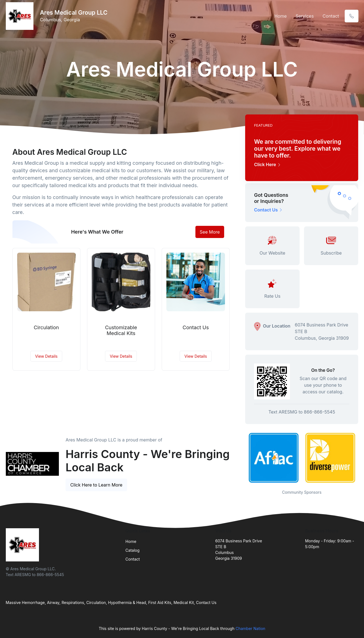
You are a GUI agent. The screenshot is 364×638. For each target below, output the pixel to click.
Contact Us (196, 327)
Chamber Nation (250, 628)
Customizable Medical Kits (121, 330)
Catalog (133, 550)
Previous (241, 458)
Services (305, 16)
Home (281, 16)
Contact (331, 16)
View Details (46, 356)
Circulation (46, 327)
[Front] (21, 16)
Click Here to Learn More (96, 485)
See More (210, 232)
